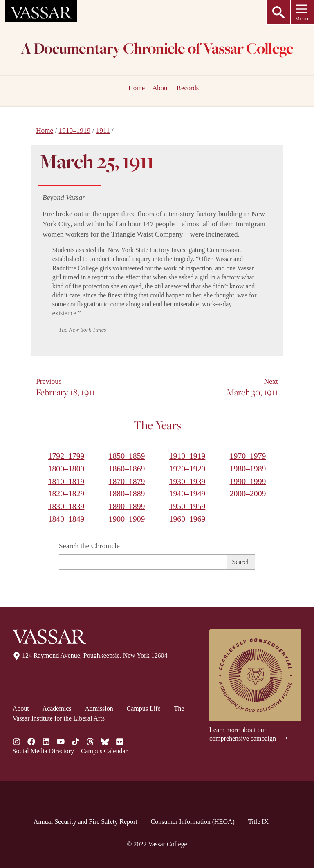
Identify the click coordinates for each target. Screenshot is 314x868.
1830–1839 (66, 506)
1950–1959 (187, 506)
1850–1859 (127, 456)
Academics (57, 708)
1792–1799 (66, 456)
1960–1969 (187, 519)
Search (241, 562)
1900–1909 (127, 519)
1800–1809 (66, 469)
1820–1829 (66, 493)
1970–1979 (248, 456)
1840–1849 (66, 519)
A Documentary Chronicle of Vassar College (157, 50)
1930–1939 (187, 481)
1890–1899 (127, 506)
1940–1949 (187, 493)
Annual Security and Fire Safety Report (85, 822)
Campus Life (144, 708)
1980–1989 (248, 469)
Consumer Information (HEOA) (193, 822)
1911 (103, 131)
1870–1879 (127, 481)
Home (45, 131)
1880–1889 (127, 493)
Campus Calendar (104, 751)
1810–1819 (66, 481)
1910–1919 (75, 131)
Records (188, 88)
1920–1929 (187, 469)
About (160, 88)
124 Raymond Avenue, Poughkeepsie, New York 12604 (90, 656)
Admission (99, 708)
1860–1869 (127, 469)
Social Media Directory (43, 751)
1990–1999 (248, 481)
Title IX (259, 822)
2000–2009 (248, 493)
